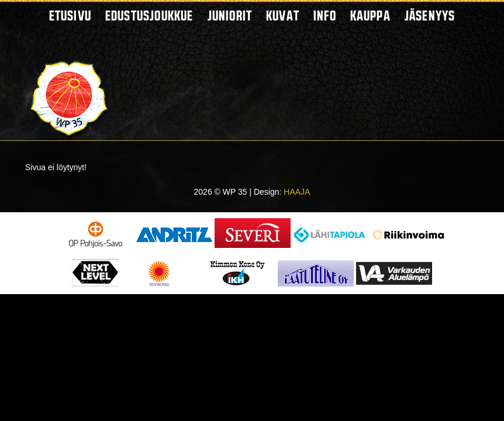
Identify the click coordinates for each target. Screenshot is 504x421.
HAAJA (297, 192)
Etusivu (70, 15)
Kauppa (370, 15)
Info (325, 15)
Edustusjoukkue (149, 15)
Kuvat (283, 15)
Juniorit (230, 15)
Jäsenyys (430, 15)
